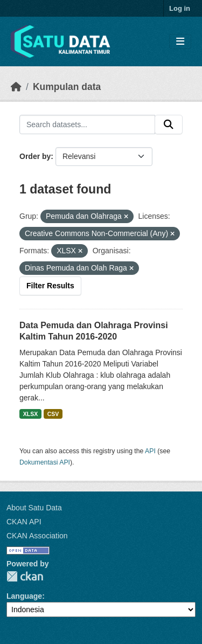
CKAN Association (37, 536)
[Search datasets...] (87, 124)
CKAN (25, 576)
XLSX (30, 414)
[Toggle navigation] (180, 42)
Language (24, 596)
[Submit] (169, 124)
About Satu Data (34, 508)
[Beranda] (16, 87)
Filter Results (50, 286)
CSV (53, 414)
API (150, 451)
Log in (180, 8)
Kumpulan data (67, 87)
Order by (35, 156)
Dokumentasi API (45, 462)
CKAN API (24, 522)
